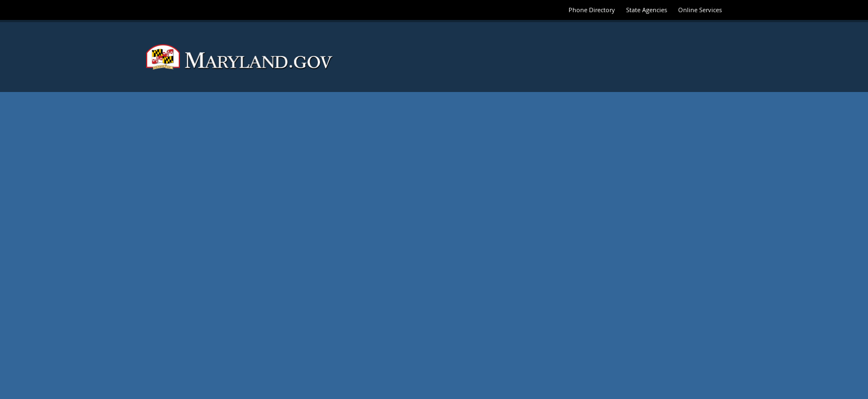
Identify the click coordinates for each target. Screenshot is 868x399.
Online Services (700, 10)
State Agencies (647, 10)
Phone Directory (592, 10)
